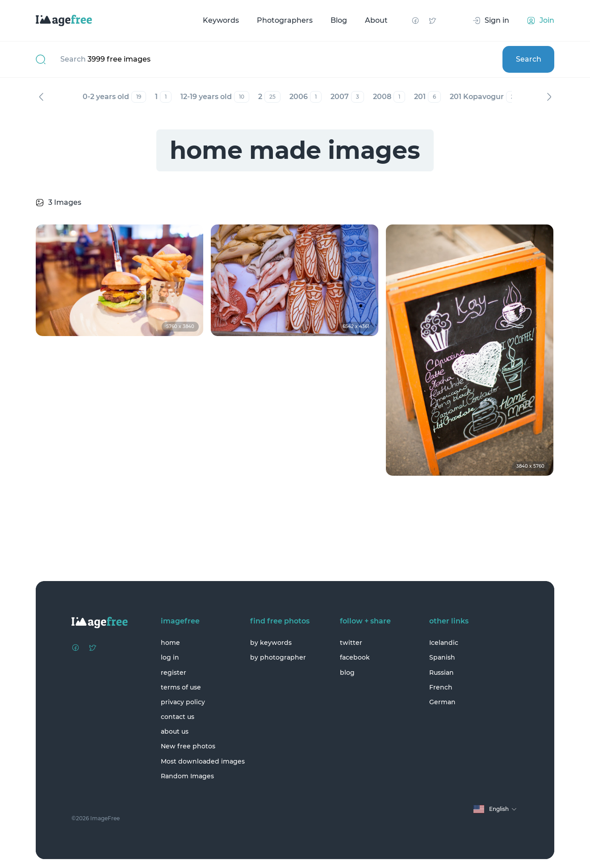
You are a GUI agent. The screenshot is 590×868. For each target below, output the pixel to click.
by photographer (278, 657)
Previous (41, 97)
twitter (351, 643)
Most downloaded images (203, 761)
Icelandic (444, 643)
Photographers (285, 20)
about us (175, 731)
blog (347, 673)
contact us (178, 717)
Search (529, 59)
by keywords (271, 643)
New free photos (188, 746)
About (376, 20)
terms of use (181, 687)
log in (170, 657)
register (174, 673)
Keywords (221, 20)
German (442, 702)
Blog (339, 20)
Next (549, 97)
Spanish (442, 657)
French (441, 687)
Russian (441, 673)
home (170, 643)
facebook (355, 657)
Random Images (187, 776)
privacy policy (183, 702)
